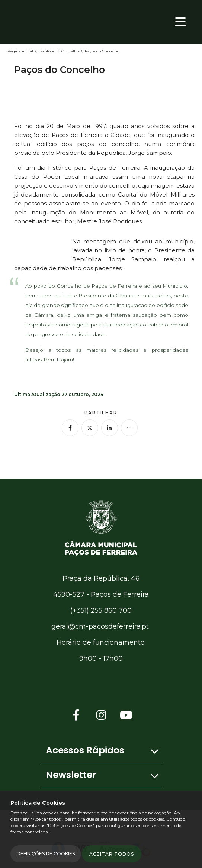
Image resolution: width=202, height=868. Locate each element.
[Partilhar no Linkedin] (110, 428)
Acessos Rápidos (85, 750)
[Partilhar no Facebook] (70, 428)
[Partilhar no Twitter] (90, 428)
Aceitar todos (112, 854)
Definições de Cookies (46, 854)
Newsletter (71, 775)
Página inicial (20, 51)
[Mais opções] (129, 428)
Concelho (70, 51)
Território (47, 51)
